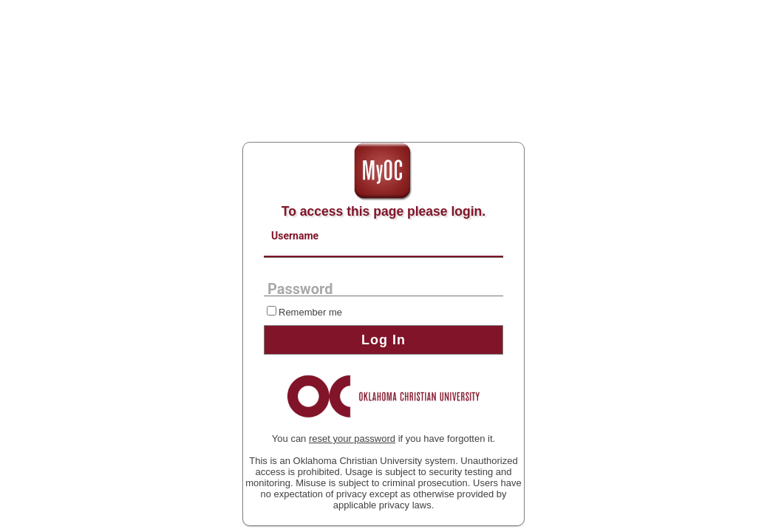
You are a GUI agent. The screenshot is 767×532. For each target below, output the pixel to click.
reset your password (352, 439)
